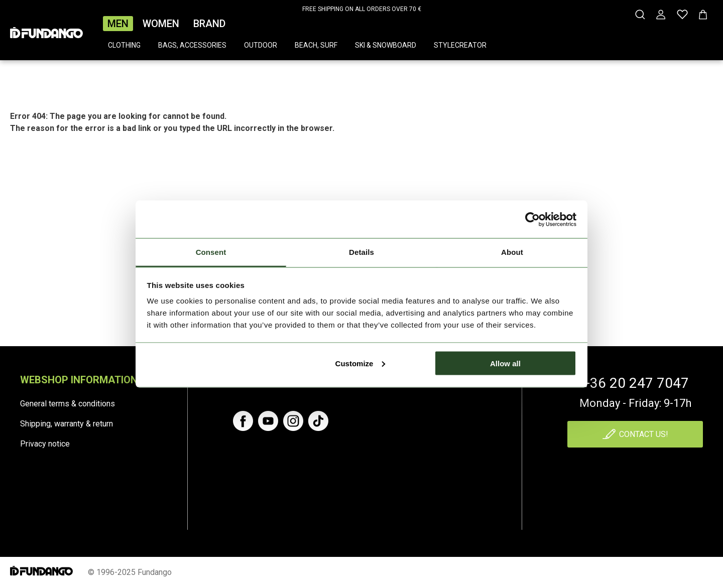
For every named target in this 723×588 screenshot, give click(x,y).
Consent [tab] (211, 252)
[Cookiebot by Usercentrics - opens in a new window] (532, 219)
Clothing (124, 45)
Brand (209, 24)
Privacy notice (45, 444)
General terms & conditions (68, 404)
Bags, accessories (192, 45)
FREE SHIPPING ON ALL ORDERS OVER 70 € (362, 9)
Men (118, 24)
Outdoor (261, 45)
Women (161, 24)
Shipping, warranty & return (67, 424)
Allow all (505, 363)
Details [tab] (361, 252)
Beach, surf (316, 45)
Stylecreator (460, 45)
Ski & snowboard (386, 45)
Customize (360, 363)
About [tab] (512, 252)
